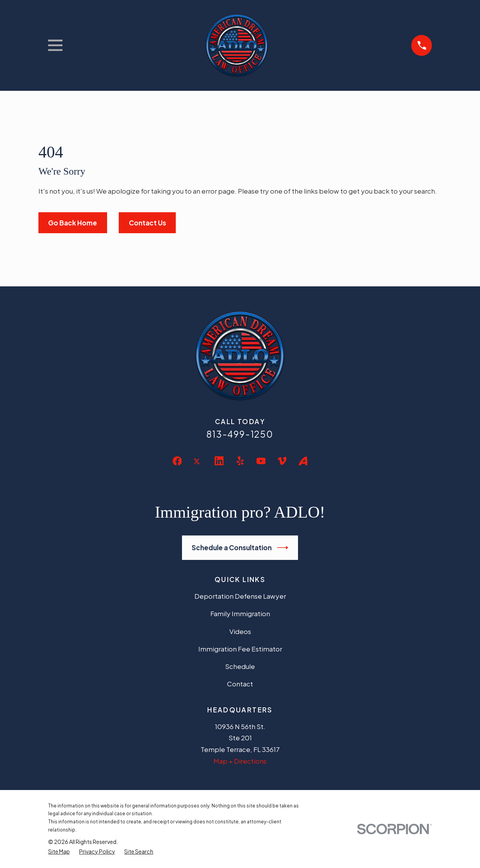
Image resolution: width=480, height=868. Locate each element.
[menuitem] (59, 852)
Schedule (240, 666)
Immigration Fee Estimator (240, 649)
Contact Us (147, 223)
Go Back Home (73, 223)
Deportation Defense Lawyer (240, 596)
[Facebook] (177, 461)
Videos (240, 631)
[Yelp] (240, 461)
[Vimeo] (282, 461)
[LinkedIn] (219, 461)
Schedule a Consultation (240, 548)
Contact (240, 684)
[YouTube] (261, 461)
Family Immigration (240, 613)
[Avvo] (303, 461)
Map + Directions (240, 761)
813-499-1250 (240, 434)
